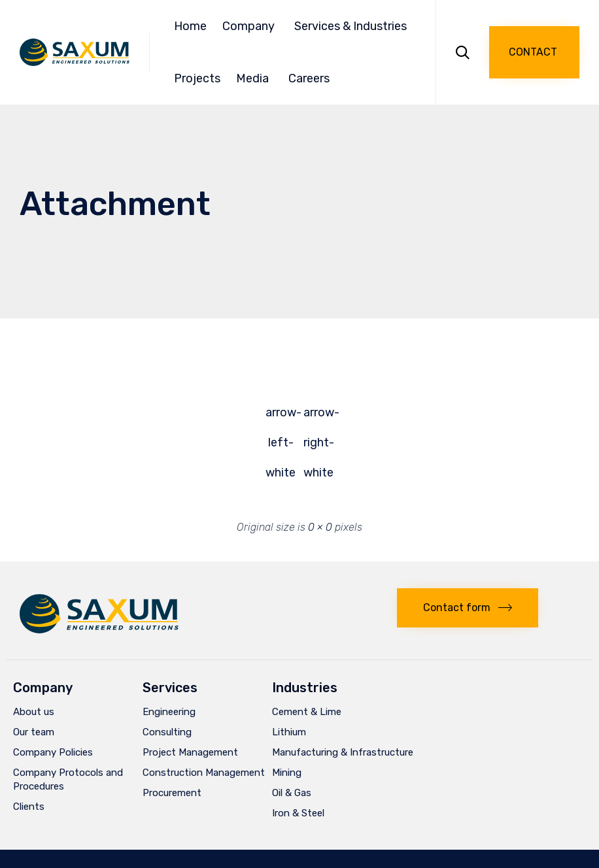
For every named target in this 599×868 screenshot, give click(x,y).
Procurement (172, 793)
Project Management (190, 752)
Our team (34, 732)
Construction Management (204, 773)
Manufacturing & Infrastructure (343, 752)
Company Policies (53, 752)
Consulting (167, 732)
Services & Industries (352, 26)
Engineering (169, 712)
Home (190, 26)
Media (254, 78)
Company (250, 26)
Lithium (289, 732)
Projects (197, 78)
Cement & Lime (307, 712)
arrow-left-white (281, 416)
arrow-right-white (318, 416)
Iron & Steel (298, 813)
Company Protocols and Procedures (68, 779)
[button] (534, 52)
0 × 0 (320, 527)
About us (34, 712)
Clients (29, 807)
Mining (287, 773)
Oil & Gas (292, 793)
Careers (309, 78)
